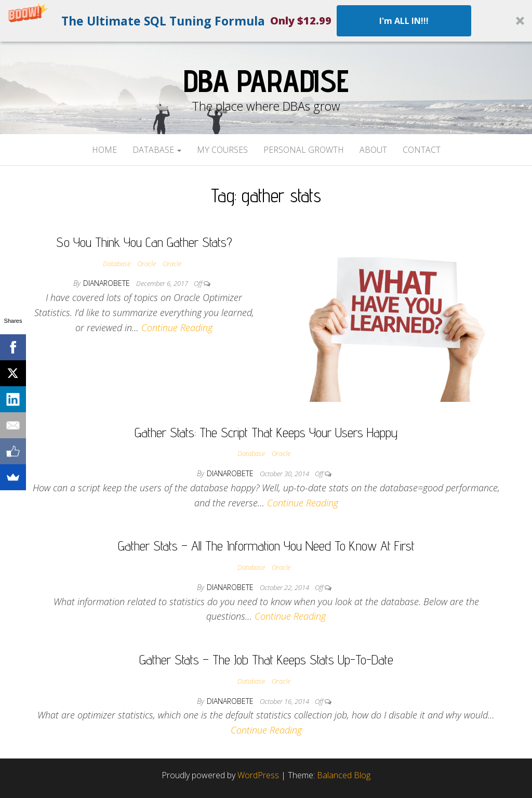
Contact (422, 150)
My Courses (222, 150)
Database (157, 150)
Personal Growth (304, 150)
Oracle (147, 264)
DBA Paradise (266, 81)
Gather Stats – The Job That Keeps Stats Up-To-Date (266, 659)
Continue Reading (177, 328)
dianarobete (108, 283)
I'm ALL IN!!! (404, 21)
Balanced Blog (344, 775)
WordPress (258, 775)
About (373, 150)
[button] (266, 21)
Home (104, 150)
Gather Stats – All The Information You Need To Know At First (266, 546)
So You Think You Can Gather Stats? (144, 242)
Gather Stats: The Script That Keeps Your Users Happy (266, 432)
